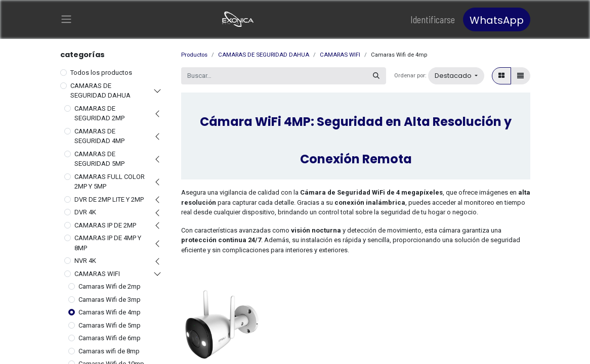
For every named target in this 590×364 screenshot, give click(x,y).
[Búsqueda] (376, 77)
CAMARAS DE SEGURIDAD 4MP (99, 137)
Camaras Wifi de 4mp (110, 313)
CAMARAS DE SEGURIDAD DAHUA (100, 91)
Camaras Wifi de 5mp (110, 326)
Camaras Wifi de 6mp (110, 339)
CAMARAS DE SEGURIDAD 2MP (99, 114)
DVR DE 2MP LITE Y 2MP (109, 200)
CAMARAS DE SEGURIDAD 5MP (99, 160)
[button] (456, 77)
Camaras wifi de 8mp (109, 352)
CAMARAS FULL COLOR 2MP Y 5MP (110, 182)
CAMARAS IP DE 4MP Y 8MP (108, 244)
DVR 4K (85, 213)
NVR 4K (85, 262)
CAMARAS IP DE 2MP (105, 226)
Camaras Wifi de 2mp (110, 287)
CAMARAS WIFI (97, 274)
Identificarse (433, 20)
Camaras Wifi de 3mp (110, 300)
